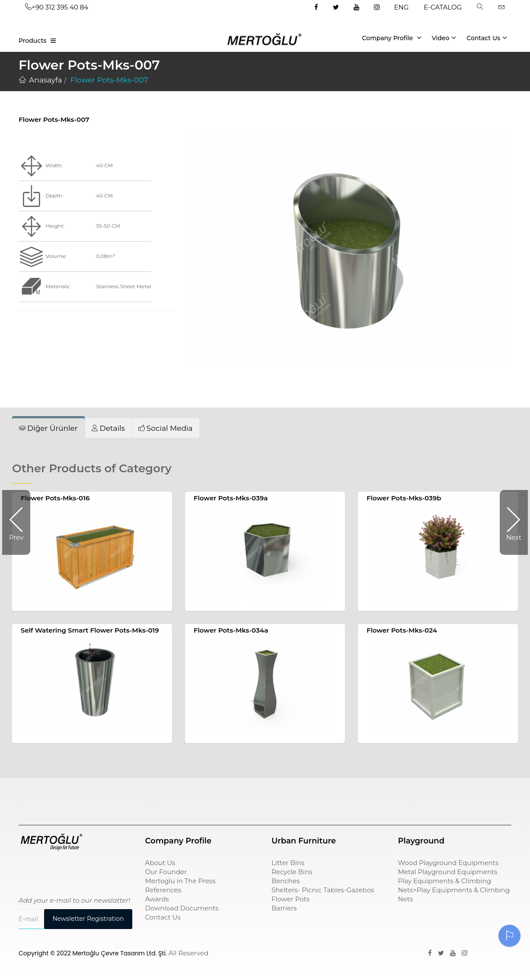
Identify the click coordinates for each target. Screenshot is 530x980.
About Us (160, 863)
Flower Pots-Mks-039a (231, 498)
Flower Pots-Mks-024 (402, 630)
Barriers (284, 908)
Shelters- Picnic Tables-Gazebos (323, 890)
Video (444, 38)
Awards (157, 899)
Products (32, 41)
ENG (402, 7)
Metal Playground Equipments (448, 872)
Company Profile (392, 38)
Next (511, 522)
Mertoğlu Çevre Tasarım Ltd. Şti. (120, 953)
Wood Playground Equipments (449, 863)
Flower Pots (291, 899)
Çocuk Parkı (39, 797)
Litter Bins (288, 863)
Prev (20, 522)
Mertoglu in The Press (180, 881)
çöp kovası (163, 797)
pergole (411, 797)
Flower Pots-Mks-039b (404, 498)
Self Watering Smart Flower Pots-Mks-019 (90, 630)
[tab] (48, 428)
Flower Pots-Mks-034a (231, 630)
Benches (286, 881)
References (163, 890)
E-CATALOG (443, 7)
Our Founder (166, 872)
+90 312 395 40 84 (57, 7)
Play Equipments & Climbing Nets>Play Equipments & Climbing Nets (454, 890)
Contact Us (487, 38)
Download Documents (182, 908)
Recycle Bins (292, 872)
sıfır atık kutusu (297, 797)
